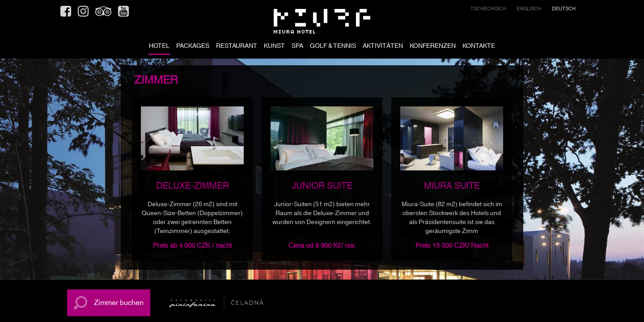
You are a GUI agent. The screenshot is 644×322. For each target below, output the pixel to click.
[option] (192, 179)
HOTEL (159, 47)
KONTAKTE (479, 47)
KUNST (274, 47)
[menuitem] (488, 10)
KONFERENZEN (433, 47)
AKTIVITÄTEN (383, 47)
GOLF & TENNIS (333, 47)
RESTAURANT (237, 47)
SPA (297, 47)
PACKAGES (193, 47)
